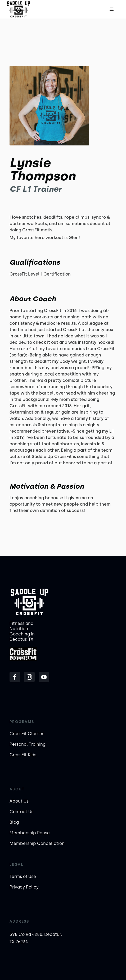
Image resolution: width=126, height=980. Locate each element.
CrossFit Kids (23, 755)
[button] (112, 9)
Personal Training (28, 744)
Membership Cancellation (37, 843)
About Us (19, 801)
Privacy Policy (24, 887)
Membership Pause (30, 833)
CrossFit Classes (27, 734)
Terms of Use (23, 876)
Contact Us (21, 812)
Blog (14, 822)
